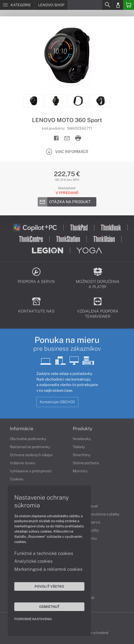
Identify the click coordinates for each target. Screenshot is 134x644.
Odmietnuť (49, 607)
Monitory (80, 471)
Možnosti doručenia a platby (96, 514)
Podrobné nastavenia (33, 619)
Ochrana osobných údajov (31, 455)
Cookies (17, 479)
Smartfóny (82, 455)
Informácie (22, 429)
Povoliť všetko (49, 586)
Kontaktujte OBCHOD (57, 402)
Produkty (83, 429)
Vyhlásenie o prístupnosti (31, 471)
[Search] (107, 5)
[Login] (118, 5)
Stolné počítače (86, 463)
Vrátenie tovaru (23, 463)
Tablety (79, 447)
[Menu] (17, 5)
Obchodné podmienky (28, 439)
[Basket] (129, 5)
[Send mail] (67, 138)
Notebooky (82, 439)
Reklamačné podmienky (30, 447)
